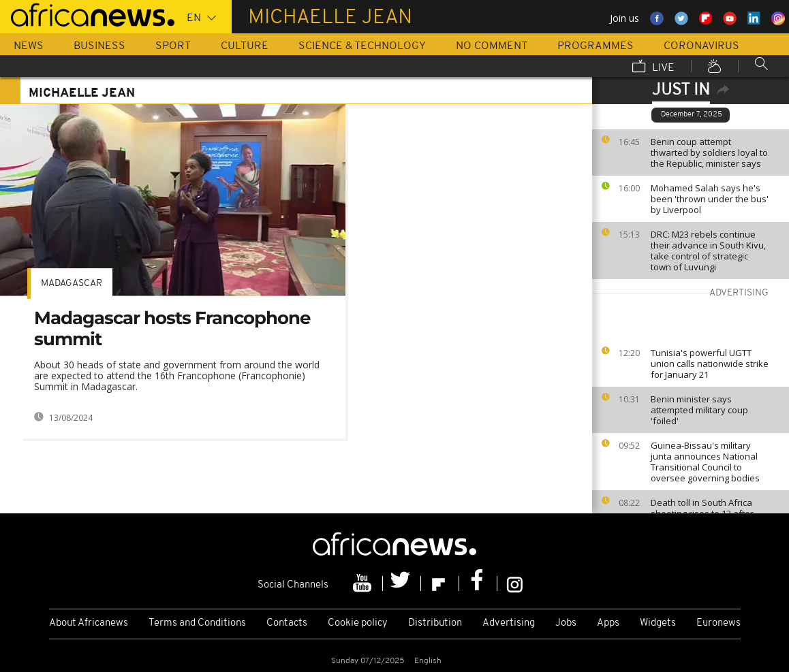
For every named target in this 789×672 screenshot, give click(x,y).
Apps (608, 623)
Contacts (287, 623)
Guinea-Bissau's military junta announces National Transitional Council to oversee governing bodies (705, 462)
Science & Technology (362, 46)
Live (653, 67)
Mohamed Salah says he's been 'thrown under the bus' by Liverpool (710, 199)
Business (99, 46)
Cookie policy (358, 623)
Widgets (658, 623)
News (29, 46)
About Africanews (89, 623)
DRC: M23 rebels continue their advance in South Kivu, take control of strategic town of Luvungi (708, 251)
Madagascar (72, 284)
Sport (173, 46)
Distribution (435, 623)
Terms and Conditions (197, 623)
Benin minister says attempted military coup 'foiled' (699, 410)
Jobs (566, 623)
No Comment (492, 46)
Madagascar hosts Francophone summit (172, 329)
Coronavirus (701, 46)
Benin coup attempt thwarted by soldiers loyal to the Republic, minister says (709, 153)
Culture (245, 46)
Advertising (509, 623)
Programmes (595, 46)
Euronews (718, 623)
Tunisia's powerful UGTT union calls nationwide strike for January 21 (710, 364)
